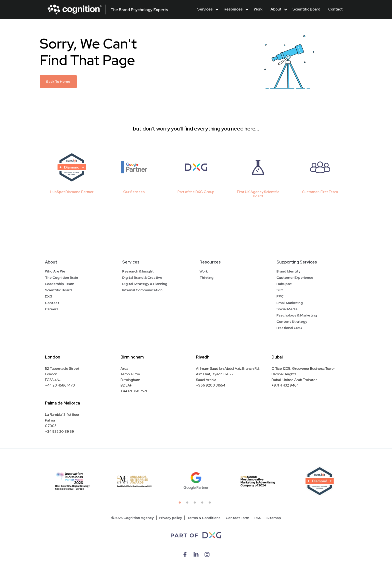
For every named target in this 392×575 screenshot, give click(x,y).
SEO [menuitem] (280, 290)
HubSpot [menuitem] (284, 284)
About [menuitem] (51, 262)
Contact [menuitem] (52, 303)
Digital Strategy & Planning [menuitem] (145, 284)
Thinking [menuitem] (206, 277)
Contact (335, 9)
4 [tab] (203, 504)
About (276, 9)
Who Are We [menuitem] (55, 271)
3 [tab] (196, 504)
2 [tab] (188, 504)
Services (205, 9)
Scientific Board (306, 9)
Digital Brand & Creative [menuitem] (142, 277)
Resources (233, 9)
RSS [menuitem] (258, 518)
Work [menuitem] (204, 271)
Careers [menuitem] (52, 309)
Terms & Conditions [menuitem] (204, 518)
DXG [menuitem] (49, 296)
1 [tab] (181, 504)
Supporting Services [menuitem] (297, 262)
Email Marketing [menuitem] (290, 303)
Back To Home (58, 81)
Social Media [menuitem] (287, 309)
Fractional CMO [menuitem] (289, 328)
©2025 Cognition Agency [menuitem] (132, 518)
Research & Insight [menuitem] (138, 271)
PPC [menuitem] (280, 296)
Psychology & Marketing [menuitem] (297, 315)
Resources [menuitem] (210, 262)
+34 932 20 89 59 (59, 431)
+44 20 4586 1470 (60, 385)
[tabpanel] (73, 481)
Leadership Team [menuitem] (60, 284)
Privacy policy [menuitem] (170, 518)
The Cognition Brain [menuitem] (61, 277)
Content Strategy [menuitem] (292, 321)
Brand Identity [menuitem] (288, 271)
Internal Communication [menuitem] (142, 290)
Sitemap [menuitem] (274, 518)
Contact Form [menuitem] (237, 518)
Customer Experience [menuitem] (295, 277)
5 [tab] (211, 504)
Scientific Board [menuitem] (58, 290)
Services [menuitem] (131, 262)
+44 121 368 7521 (134, 391)
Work (258, 9)
